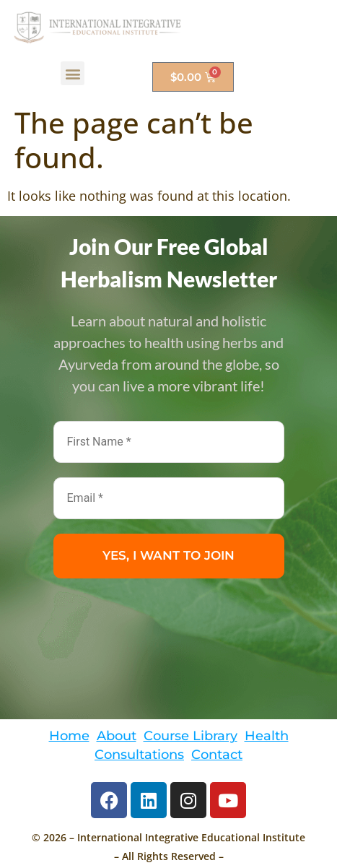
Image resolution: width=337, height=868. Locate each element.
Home (69, 735)
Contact (217, 754)
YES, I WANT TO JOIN (168, 555)
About (117, 735)
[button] (73, 73)
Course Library (191, 735)
